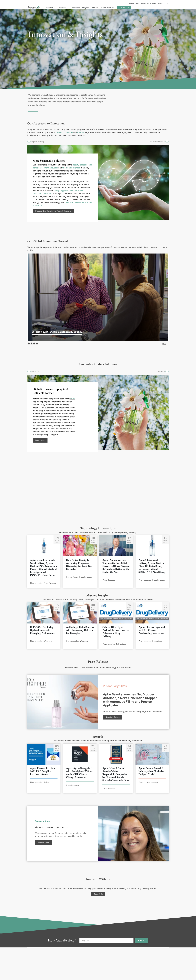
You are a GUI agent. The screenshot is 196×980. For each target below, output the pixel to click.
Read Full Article (113, 720)
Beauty (60, 135)
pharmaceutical (51, 170)
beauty (76, 167)
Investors (161, 3)
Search (141, 943)
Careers (153, 3)
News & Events (134, 3)
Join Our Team (43, 845)
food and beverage (71, 170)
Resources (145, 3)
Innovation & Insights (104, 9)
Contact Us (148, 9)
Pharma (81, 135)
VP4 (73, 401)
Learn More (40, 443)
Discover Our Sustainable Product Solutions (53, 214)
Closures (69, 135)
